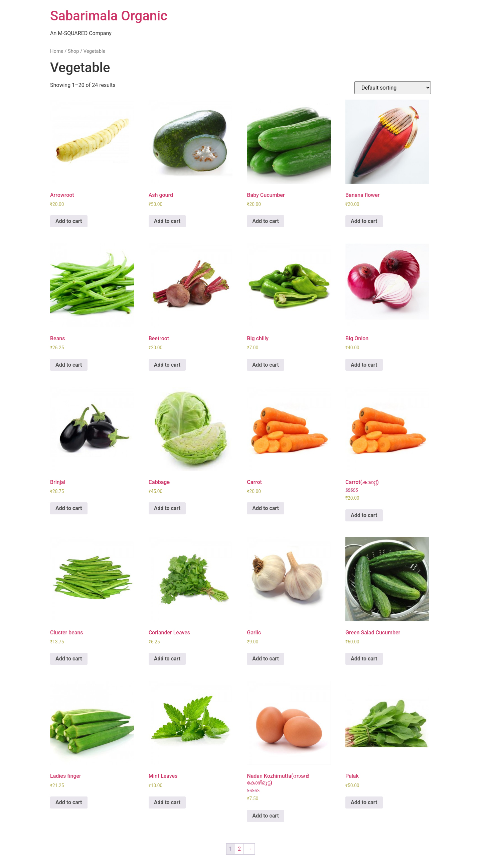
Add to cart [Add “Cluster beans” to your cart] (69, 659)
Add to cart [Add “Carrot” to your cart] (266, 508)
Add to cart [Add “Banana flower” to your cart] (364, 221)
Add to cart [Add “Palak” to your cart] (364, 802)
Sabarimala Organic (109, 16)
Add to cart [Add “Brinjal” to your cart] (69, 508)
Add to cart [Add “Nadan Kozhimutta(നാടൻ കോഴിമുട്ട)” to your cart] (266, 816)
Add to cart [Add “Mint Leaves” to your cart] (167, 802)
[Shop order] (393, 88)
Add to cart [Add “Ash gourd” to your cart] (167, 221)
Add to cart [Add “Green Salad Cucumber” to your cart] (364, 659)
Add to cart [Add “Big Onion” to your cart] (364, 365)
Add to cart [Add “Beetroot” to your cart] (167, 365)
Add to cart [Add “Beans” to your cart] (69, 365)
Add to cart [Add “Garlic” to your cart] (266, 659)
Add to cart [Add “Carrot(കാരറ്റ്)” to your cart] (364, 515)
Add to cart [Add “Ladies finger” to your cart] (69, 802)
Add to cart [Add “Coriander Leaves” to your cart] (167, 659)
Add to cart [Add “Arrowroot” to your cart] (69, 221)
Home (57, 51)
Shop (73, 51)
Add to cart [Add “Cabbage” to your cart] (167, 508)
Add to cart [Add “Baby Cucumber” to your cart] (266, 221)
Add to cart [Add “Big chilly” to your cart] (266, 365)
